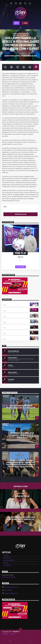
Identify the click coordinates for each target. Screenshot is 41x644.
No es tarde (6, 309)
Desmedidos (7, 315)
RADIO (25, 23)
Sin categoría (7, 565)
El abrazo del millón (21, 496)
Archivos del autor (20, 214)
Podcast (6, 634)
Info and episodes (20, 267)
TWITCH (16, 23)
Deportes (6, 397)
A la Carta (6, 337)
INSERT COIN (6, 332)
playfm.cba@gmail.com (12, 593)
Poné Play (6, 303)
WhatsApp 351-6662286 (10, 577)
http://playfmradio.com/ (12, 587)
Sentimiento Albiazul (9, 326)
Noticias (25, 35)
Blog (13, 634)
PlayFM (16, 56)
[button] (21, 27)
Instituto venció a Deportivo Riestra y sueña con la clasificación (20, 407)
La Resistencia (7, 320)
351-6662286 (9, 590)
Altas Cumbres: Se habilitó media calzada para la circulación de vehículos (21, 435)
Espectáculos (17, 35)
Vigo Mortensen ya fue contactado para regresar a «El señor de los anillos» (21, 519)
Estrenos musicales (9, 560)
